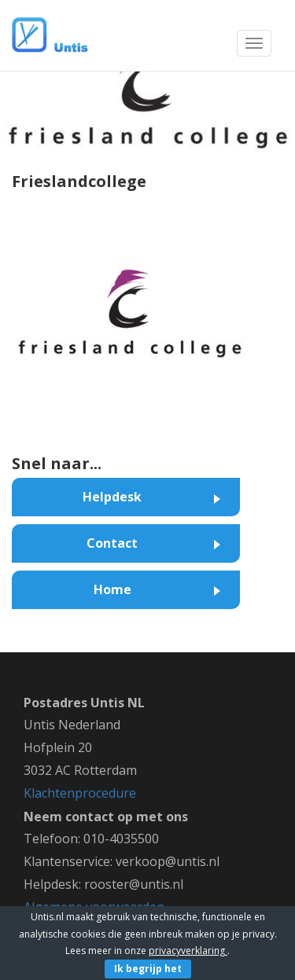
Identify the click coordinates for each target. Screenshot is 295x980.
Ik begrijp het (148, 969)
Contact (112, 543)
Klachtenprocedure (80, 793)
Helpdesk (112, 497)
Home (112, 589)
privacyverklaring (188, 951)
